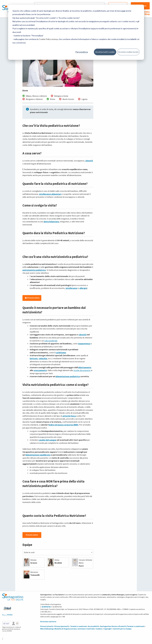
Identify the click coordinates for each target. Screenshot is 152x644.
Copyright (108, 629)
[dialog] (76, 32)
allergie (83, 288)
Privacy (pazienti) (62, 626)
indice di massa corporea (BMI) (64, 425)
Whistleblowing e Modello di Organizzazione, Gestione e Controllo (67, 629)
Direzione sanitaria (48, 621)
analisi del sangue (47, 440)
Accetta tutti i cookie (105, 52)
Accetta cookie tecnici (128, 52)
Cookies (99, 629)
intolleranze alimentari (50, 194)
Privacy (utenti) (47, 626)
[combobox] (58, 552)
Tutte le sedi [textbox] (29, 552)
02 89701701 (46, 607)
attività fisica (69, 416)
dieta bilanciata (51, 222)
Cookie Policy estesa (48, 39)
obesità (89, 161)
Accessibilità (93, 626)
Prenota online (32, 298)
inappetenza (84, 344)
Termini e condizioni (79, 626)
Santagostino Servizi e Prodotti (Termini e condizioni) (122, 626)
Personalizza (82, 52)
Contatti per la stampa (122, 629)
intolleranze (72, 288)
